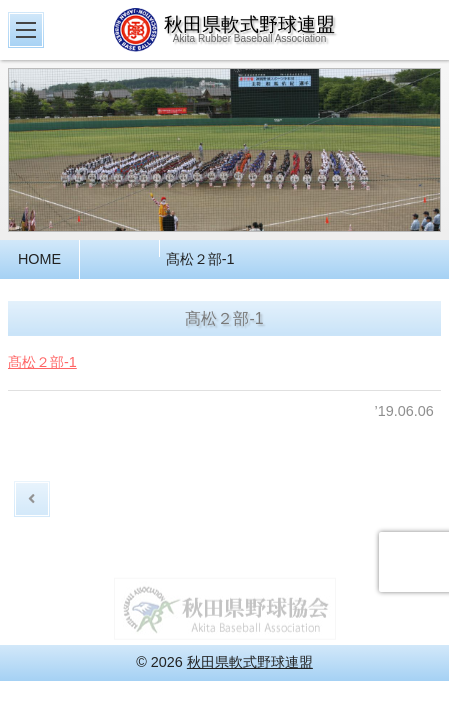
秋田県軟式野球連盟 (250, 662)
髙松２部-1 (42, 367)
